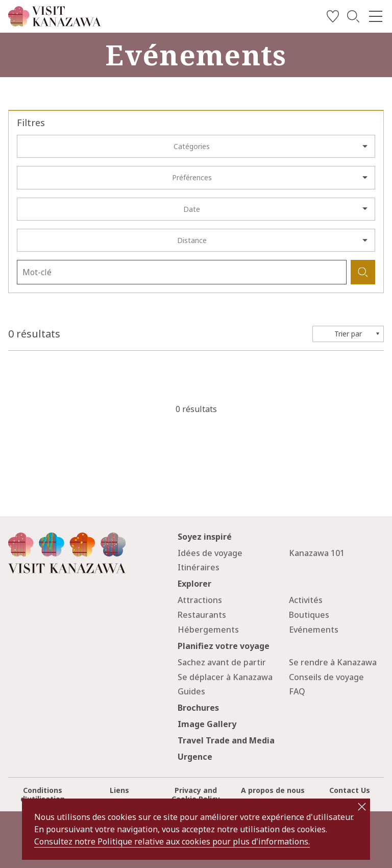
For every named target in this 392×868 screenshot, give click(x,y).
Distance (192, 240)
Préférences (192, 177)
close (362, 807)
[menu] (376, 16)
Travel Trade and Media (226, 740)
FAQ (297, 691)
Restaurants (202, 615)
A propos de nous (273, 790)
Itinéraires (199, 567)
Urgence (195, 757)
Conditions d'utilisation (43, 794)
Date (192, 209)
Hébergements (208, 630)
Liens (119, 790)
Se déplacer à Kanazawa (225, 677)
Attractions (200, 600)
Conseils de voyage (326, 677)
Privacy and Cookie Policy (196, 794)
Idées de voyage (210, 553)
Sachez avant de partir (222, 662)
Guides (191, 691)
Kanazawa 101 (317, 553)
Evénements (314, 630)
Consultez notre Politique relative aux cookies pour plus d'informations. (172, 841)
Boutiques (309, 615)
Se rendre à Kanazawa (333, 662)
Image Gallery (207, 724)
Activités (306, 600)
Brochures (198, 708)
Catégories (192, 146)
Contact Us (350, 790)
